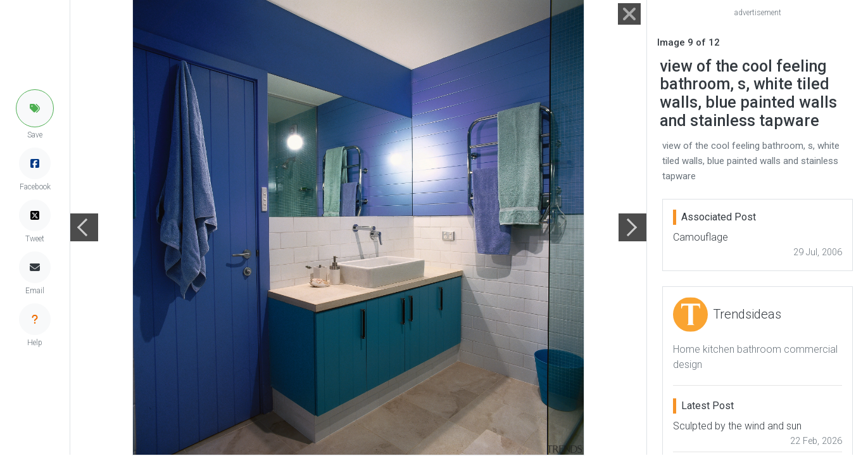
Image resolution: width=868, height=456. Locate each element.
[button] (35, 108)
